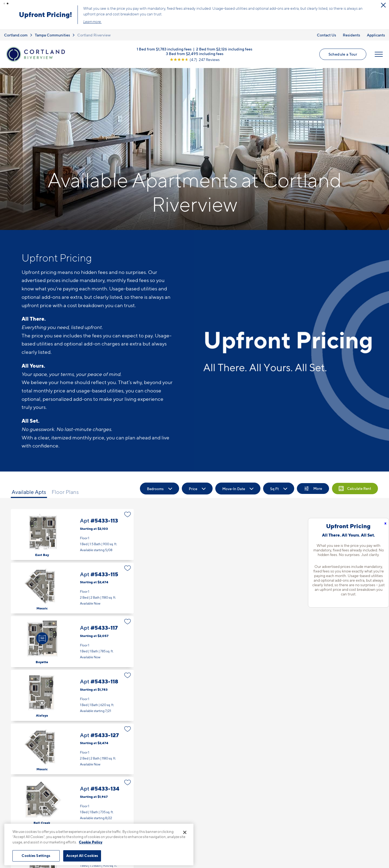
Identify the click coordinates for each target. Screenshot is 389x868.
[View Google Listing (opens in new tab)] (195, 59)
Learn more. (92, 22)
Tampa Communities (52, 35)
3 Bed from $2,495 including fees (195, 53)
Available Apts (29, 492)
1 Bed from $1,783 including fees (164, 49)
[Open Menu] (379, 54)
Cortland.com (16, 35)
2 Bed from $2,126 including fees (224, 49)
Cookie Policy (91, 842)
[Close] (185, 832)
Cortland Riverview (94, 35)
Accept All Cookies (82, 856)
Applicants (376, 35)
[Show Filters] (313, 489)
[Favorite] (128, 514)
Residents (351, 35)
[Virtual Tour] (42, 638)
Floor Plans (65, 492)
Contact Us (326, 35)
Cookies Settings (36, 856)
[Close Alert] (383, 5)
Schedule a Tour (343, 54)
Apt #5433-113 (72, 535)
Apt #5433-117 (72, 642)
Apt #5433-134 (72, 803)
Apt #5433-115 (72, 588)
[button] (4, 4)
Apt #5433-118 (72, 695)
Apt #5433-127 (72, 749)
